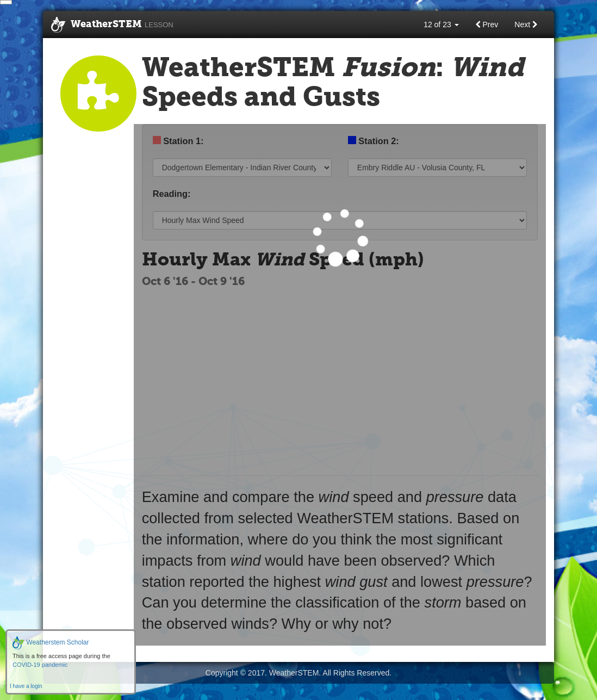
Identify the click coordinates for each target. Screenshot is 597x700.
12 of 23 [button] (441, 24)
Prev (487, 24)
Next (526, 24)
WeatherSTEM (112, 25)
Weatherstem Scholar (51, 642)
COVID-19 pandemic (40, 665)
